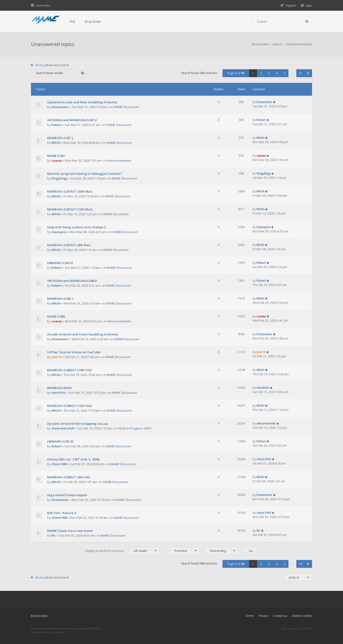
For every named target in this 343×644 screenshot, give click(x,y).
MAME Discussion (126, 107)
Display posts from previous (122, 551)
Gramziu (59, 632)
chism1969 (59, 464)
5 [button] (285, 73)
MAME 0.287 (56, 156)
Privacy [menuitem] (263, 616)
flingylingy (60, 178)
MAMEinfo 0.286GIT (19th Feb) (69, 370)
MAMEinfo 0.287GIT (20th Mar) (70, 191)
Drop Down (93, 21)
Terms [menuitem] (250, 616)
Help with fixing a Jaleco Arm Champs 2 (76, 227)
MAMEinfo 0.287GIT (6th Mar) (69, 245)
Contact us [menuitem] (280, 616)
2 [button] (261, 73)
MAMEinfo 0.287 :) (60, 138)
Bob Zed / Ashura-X (62, 513)
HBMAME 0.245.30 (60, 441)
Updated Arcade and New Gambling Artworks (82, 102)
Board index (39, 616)
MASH (56, 143)
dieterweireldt (63, 428)
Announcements (120, 160)
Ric (54, 535)
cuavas (57, 160)
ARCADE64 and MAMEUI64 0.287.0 (72, 120)
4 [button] (277, 73)
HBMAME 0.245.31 (60, 263)
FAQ (72, 21)
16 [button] (300, 73)
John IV (57, 357)
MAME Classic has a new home (70, 531)
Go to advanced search (52, 65)
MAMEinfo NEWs (59, 388)
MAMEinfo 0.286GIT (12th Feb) (69, 406)
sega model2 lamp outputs (67, 495)
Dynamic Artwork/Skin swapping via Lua (78, 424)
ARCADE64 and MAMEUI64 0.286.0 (72, 281)
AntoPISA (58, 393)
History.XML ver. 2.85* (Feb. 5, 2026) (73, 459)
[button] (308, 73)
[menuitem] (307, 5)
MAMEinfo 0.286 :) (60, 299)
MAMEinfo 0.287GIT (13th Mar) (70, 209)
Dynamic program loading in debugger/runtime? (85, 174)
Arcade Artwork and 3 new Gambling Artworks (83, 334)
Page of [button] (236, 73)
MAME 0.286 (56, 316)
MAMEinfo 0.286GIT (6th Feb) (69, 477)
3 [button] (269, 73)
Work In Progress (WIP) (135, 428)
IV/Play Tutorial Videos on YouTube (74, 352)
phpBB (51, 628)
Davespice (59, 232)
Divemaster (60, 107)
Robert (57, 125)
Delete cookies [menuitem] (302, 616)
